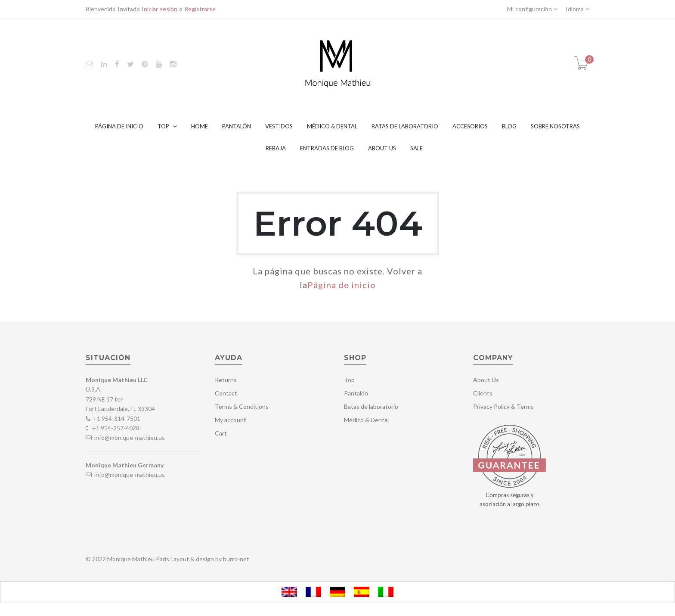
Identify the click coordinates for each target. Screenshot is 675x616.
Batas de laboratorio (405, 126)
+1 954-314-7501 (117, 418)
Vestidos (279, 126)
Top (163, 126)
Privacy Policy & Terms (503, 406)
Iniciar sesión (159, 9)
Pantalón (237, 126)
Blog (509, 126)
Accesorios (470, 126)
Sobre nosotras (555, 126)
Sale (416, 148)
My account (231, 420)
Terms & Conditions (242, 406)
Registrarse (200, 9)
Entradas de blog (327, 148)
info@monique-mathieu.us (129, 437)
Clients (483, 393)
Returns (226, 380)
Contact (226, 393)
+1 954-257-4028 (116, 428)
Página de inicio (119, 126)
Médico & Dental (332, 126)
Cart (221, 433)
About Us (382, 148)
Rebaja (276, 148)
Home (200, 126)
